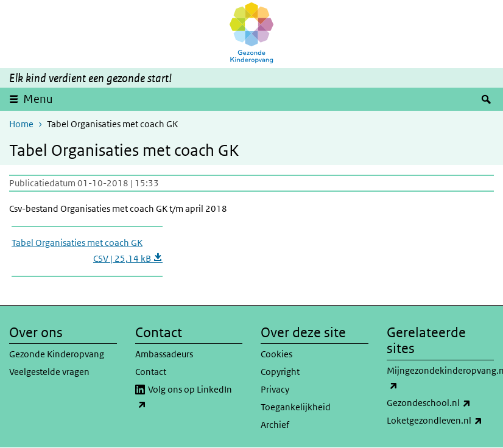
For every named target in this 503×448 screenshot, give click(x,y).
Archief (275, 425)
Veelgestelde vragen (49, 372)
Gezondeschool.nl (441, 403)
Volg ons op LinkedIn (184, 397)
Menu (38, 99)
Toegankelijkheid (296, 407)
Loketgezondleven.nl (441, 421)
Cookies (276, 354)
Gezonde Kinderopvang (57, 354)
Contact (151, 372)
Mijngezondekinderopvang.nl (441, 379)
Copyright (280, 372)
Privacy (275, 389)
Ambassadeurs (164, 354)
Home (21, 124)
